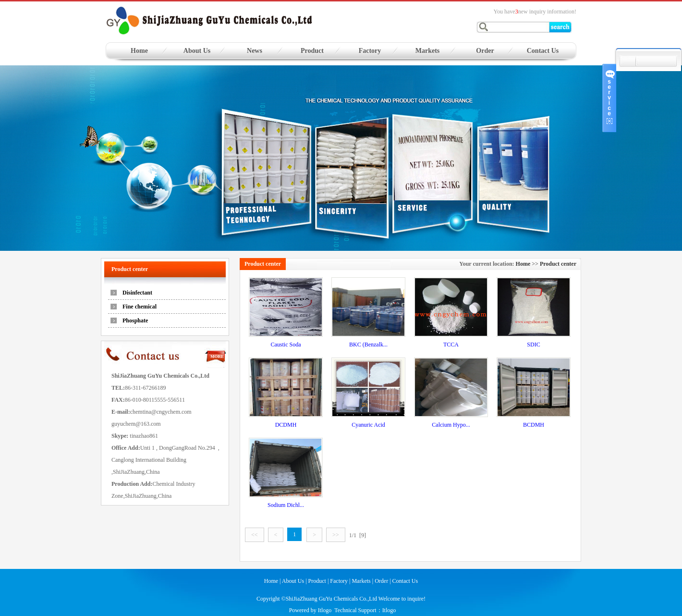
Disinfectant (137, 293)
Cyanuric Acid (368, 425)
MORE (217, 357)
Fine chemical (140, 307)
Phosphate (135, 320)
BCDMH (534, 425)
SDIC (533, 345)
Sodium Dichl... (286, 505)
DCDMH (286, 425)
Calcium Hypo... (451, 425)
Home (139, 51)
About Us (197, 51)
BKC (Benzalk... (368, 345)
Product (312, 51)
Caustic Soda (286, 345)
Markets (428, 51)
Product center (558, 264)
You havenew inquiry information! (535, 12)
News (255, 51)
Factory (370, 51)
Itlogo (325, 610)
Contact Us (543, 51)
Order (485, 51)
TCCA (451, 345)
